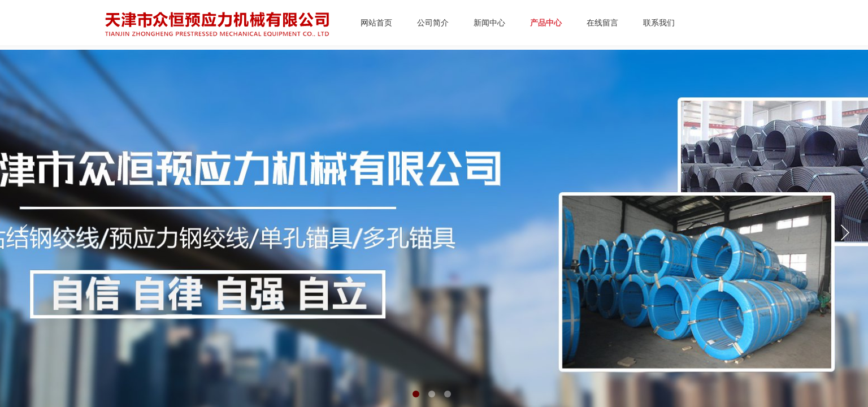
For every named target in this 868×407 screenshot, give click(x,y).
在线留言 (602, 23)
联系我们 (659, 23)
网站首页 (376, 23)
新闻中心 (489, 23)
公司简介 (433, 23)
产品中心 (546, 23)
